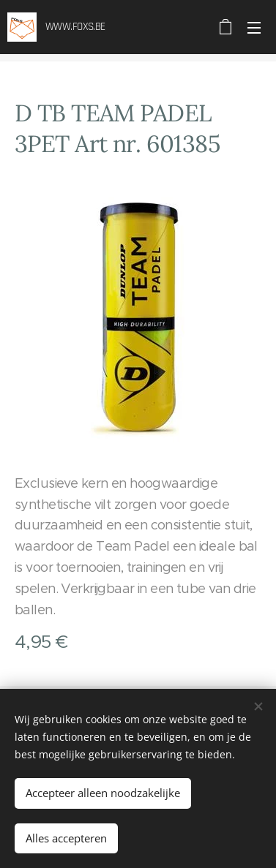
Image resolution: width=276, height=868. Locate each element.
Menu (254, 28)
